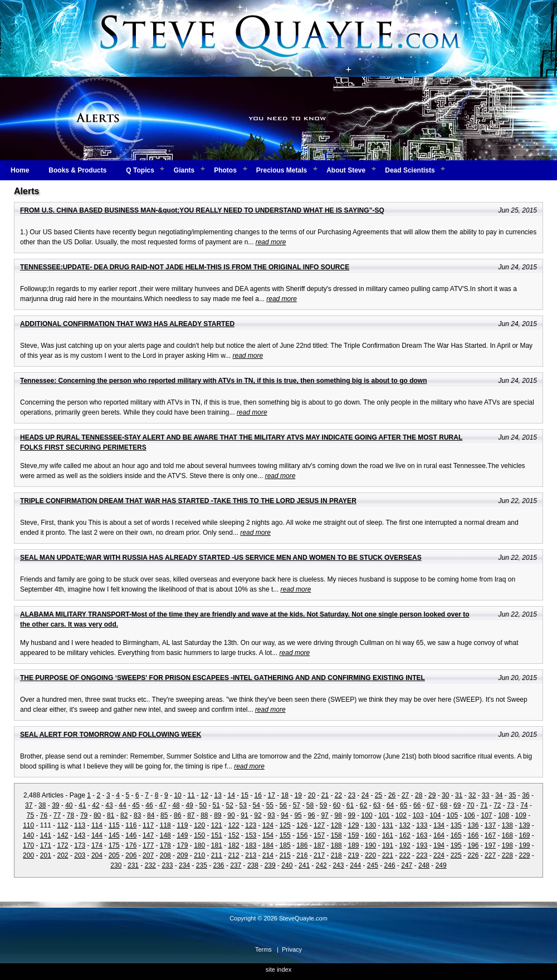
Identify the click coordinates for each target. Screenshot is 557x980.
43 (109, 805)
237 (236, 865)
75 (30, 815)
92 (258, 815)
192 (405, 845)
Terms (263, 949)
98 (338, 815)
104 (435, 815)
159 (353, 835)
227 (490, 855)
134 (439, 825)
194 (439, 845)
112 (63, 825)
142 (63, 835)
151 (217, 835)
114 (97, 825)
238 (253, 865)
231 (133, 865)
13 (218, 795)
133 (422, 825)
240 (287, 865)
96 (311, 815)
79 (84, 815)
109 (521, 815)
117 (148, 825)
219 (353, 855)
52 (230, 805)
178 (165, 845)
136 (473, 825)
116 (131, 825)
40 (69, 805)
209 (182, 855)
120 (199, 825)
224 (439, 855)
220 (370, 855)
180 (199, 845)
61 (350, 805)
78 (70, 815)
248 (424, 865)
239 (270, 865)
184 (268, 845)
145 (114, 835)
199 (525, 845)
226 (473, 855)
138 (507, 825)
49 (189, 805)
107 (486, 815)
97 (324, 815)
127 (319, 825)
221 (388, 855)
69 (457, 805)
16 (258, 795)
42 (96, 805)
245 (373, 865)
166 (473, 835)
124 (268, 825)
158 (336, 835)
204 (97, 855)
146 (131, 835)
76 (44, 815)
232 (150, 865)
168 (507, 835)
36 (526, 795)
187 (319, 845)
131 (388, 825)
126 (302, 825)
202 (63, 855)
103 (418, 815)
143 (80, 835)
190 (370, 845)
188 (336, 845)
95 (298, 815)
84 (151, 815)
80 (97, 815)
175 (114, 845)
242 (321, 865)
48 (176, 805)
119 (182, 825)
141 (46, 835)
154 (268, 835)
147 (148, 835)
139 (525, 825)
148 (165, 835)
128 (336, 825)
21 (325, 795)
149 (182, 835)
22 (338, 795)
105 (452, 815)
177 (148, 845)
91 (244, 815)
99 (352, 815)
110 (28, 825)
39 (55, 805)
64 (390, 805)
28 (419, 795)
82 (124, 815)
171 (46, 845)
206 (131, 855)
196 (473, 845)
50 (202, 805)
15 (245, 795)
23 (352, 795)
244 (355, 865)
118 (165, 825)
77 (57, 815)
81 (111, 815)
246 (390, 865)
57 (297, 805)
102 (401, 815)
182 (234, 845)
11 (191, 795)
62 (363, 805)
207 (148, 855)
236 (219, 865)
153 (251, 835)
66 (417, 805)
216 (302, 855)
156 (302, 835)
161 (388, 835)
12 (204, 795)
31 (459, 795)
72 (497, 805)
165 (456, 835)
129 (353, 825)
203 (80, 855)
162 (405, 835)
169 (525, 835)
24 (365, 795)
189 (353, 845)
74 (524, 805)
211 (217, 855)
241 (304, 865)
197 (490, 845)
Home (20, 170)
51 (216, 805)
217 (319, 855)
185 (285, 845)
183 (251, 845)
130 (370, 825)
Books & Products (77, 170)
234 (184, 865)
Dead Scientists (410, 170)
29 (432, 795)
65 (404, 805)
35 (512, 795)
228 (507, 855)
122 (234, 825)
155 (285, 835)
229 (525, 855)
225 (456, 855)
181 (217, 845)
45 (136, 805)
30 (445, 795)
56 (283, 805)
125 (285, 825)
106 (470, 815)
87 (191, 815)
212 (234, 855)
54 (256, 805)
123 (251, 825)
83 (137, 815)
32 (472, 795)
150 (199, 835)
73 (510, 805)
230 (116, 865)
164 (439, 835)
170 (28, 845)
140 (28, 835)
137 (490, 825)
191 (388, 845)
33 (485, 795)
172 (63, 845)
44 (122, 805)
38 (42, 805)
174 (97, 845)
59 (323, 805)
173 (80, 845)
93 (271, 815)
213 (251, 855)
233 (167, 865)
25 (378, 795)
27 (405, 795)
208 (165, 855)
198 (507, 845)
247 (407, 865)
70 (470, 805)
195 (456, 845)
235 (202, 865)
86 (177, 815)
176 (131, 845)
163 (422, 835)
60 (337, 805)
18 (285, 795)
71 (484, 805)
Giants (184, 170)
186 (302, 845)
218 (336, 855)
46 (149, 805)
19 (298, 795)
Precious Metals (282, 170)
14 (231, 795)
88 (204, 815)
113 (80, 825)
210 (199, 855)
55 (270, 805)
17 (272, 795)
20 (312, 795)
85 (164, 815)
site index (278, 969)
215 (285, 855)
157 (319, 835)
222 (405, 855)
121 (217, 825)
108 (504, 815)
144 (97, 835)
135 (456, 825)
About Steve (346, 170)
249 (441, 865)
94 (284, 815)
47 (162, 805)
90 (231, 815)
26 (392, 795)
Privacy (292, 949)
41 (82, 805)
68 (444, 805)
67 (430, 805)
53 (243, 805)
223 (422, 855)
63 (377, 805)
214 (268, 855)
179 (182, 845)
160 (370, 835)
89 (218, 815)
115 (114, 825)
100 (367, 815)
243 (338, 865)
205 (114, 855)
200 (28, 855)
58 (310, 805)
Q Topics (140, 170)
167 (490, 835)
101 (384, 815)
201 (46, 855)
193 (422, 845)
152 (234, 835)
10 (177, 795)
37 (29, 805)
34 (499, 795)
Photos (225, 170)
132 (405, 825)
